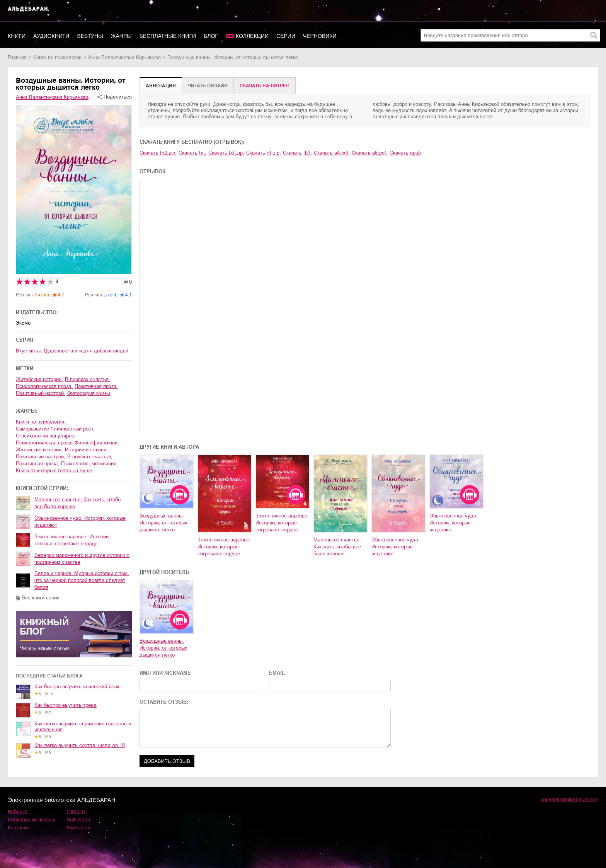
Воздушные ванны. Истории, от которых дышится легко (163, 523)
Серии (286, 36)
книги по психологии (57, 57)
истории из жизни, (86, 450)
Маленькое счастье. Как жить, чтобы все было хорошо (78, 503)
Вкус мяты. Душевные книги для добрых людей (72, 351)
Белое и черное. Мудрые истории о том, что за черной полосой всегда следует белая (82, 580)
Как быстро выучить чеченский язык (77, 687)
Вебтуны (90, 36)
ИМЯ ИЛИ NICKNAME (165, 673)
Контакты (19, 828)
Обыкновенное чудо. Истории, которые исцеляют (80, 522)
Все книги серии (41, 598)
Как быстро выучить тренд (66, 705)
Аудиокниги (51, 36)
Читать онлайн (208, 86)
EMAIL (277, 673)
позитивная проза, (96, 386)
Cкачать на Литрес (265, 86)
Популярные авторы (31, 819)
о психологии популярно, (46, 436)
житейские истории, (39, 379)
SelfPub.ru (79, 819)
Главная (17, 57)
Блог (211, 36)
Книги (17, 36)
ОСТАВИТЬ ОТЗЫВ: (164, 702)
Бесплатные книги (168, 36)
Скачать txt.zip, (226, 153)
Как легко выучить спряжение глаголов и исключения (83, 727)
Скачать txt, (192, 153)
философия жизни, (97, 443)
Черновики (320, 36)
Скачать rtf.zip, (264, 153)
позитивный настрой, (41, 393)
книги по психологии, (41, 422)
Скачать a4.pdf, (332, 153)
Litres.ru (76, 811)
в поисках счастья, (88, 379)
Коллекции (252, 36)
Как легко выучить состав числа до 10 (80, 745)
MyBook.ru (79, 828)
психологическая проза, (44, 386)
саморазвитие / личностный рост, (55, 429)
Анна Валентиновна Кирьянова (124, 57)
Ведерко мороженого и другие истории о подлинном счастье (82, 559)
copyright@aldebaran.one (569, 799)
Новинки (18, 811)
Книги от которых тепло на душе (54, 471)
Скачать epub (405, 153)
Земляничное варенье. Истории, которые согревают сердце (72, 540)
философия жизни (89, 393)
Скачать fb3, (297, 153)
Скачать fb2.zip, (158, 153)
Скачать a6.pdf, (370, 153)
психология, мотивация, (89, 464)
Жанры (121, 36)
